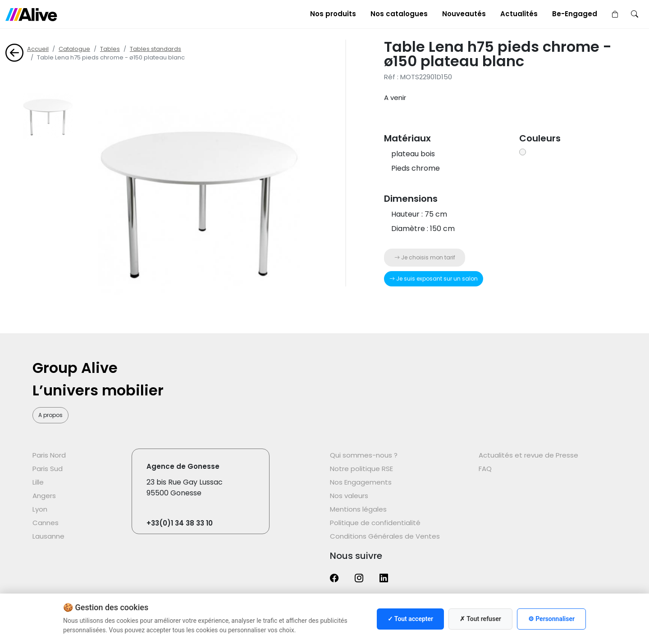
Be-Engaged (575, 14)
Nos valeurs (349, 496)
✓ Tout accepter (410, 619)
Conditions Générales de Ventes (385, 536)
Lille (38, 482)
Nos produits (333, 14)
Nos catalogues (399, 14)
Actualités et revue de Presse (528, 455)
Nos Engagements (361, 482)
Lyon (40, 509)
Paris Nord (49, 455)
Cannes (46, 523)
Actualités (519, 14)
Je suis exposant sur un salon (434, 279)
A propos (50, 415)
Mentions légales (358, 509)
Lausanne (48, 536)
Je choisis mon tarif (425, 257)
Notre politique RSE (361, 469)
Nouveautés (464, 14)
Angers (44, 496)
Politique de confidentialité (375, 523)
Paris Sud (48, 469)
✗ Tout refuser (480, 619)
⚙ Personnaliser (551, 619)
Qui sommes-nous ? (364, 455)
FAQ (485, 469)
